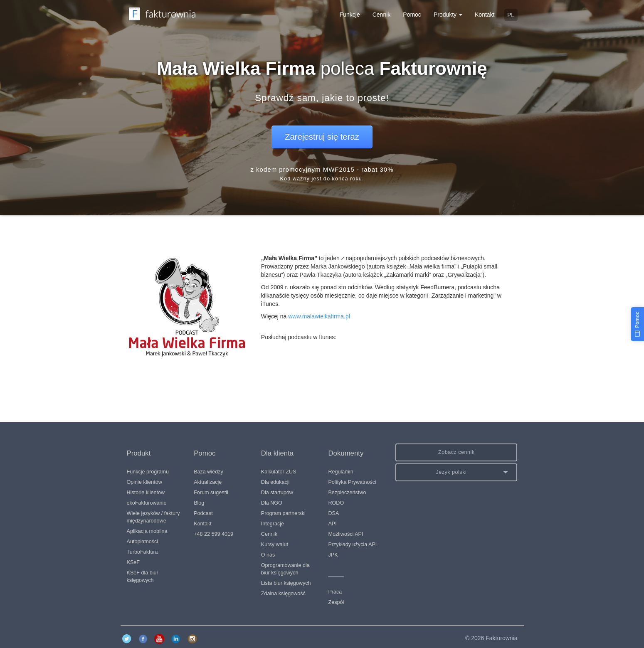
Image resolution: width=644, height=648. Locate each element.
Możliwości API (345, 534)
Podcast (203, 513)
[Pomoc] (637, 324)
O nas (268, 555)
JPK (333, 555)
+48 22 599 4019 (213, 534)
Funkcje (350, 15)
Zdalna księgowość (283, 594)
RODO (336, 503)
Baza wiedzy (208, 472)
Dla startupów (277, 493)
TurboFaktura (142, 552)
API (332, 524)
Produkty (448, 15)
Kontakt (485, 15)
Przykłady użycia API (352, 545)
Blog (199, 503)
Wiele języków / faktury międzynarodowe (153, 517)
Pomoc (412, 15)
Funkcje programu (148, 472)
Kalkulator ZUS (279, 472)
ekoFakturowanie (147, 503)
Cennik (382, 15)
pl (511, 15)
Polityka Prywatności (352, 482)
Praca (335, 592)
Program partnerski (283, 513)
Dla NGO (272, 503)
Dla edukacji (275, 482)
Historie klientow (146, 493)
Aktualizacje (208, 482)
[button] (456, 472)
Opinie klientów (144, 482)
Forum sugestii (211, 493)
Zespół (336, 602)
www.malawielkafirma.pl (319, 316)
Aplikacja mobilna (147, 531)
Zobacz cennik (456, 452)
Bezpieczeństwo (347, 493)
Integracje (273, 524)
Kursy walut (275, 545)
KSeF (133, 562)
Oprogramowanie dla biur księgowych (285, 569)
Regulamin (341, 472)
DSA (333, 513)
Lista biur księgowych (286, 583)
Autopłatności (143, 542)
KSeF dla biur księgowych (143, 577)
